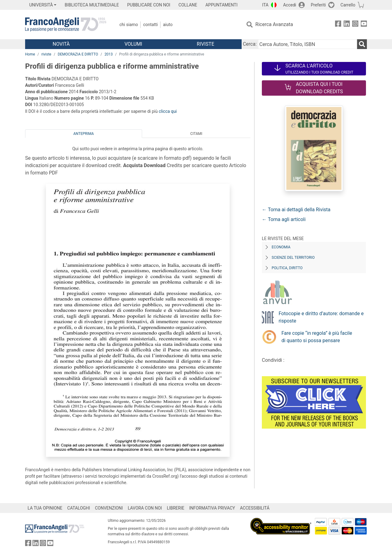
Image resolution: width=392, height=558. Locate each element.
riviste (46, 54)
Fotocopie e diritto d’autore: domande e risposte (321, 317)
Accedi (290, 5)
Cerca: (250, 44)
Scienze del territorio (293, 258)
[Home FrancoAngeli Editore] (66, 25)
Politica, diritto (287, 268)
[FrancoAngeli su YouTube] (364, 25)
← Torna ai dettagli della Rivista (296, 210)
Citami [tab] (196, 134)
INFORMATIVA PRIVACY (212, 508)
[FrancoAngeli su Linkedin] (347, 25)
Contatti (150, 25)
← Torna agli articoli (284, 219)
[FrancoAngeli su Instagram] (355, 25)
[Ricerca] (362, 44)
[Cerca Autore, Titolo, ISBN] (307, 44)
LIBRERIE (176, 508)
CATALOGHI (79, 508)
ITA (265, 5)
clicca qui (168, 111)
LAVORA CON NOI (145, 508)
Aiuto (168, 25)
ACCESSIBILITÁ (255, 508)
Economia (281, 247)
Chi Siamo (129, 25)
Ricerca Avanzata (274, 24)
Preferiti (318, 5)
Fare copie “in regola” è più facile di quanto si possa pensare (317, 337)
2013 (109, 54)
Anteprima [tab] (84, 134)
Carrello (348, 5)
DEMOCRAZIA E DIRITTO (78, 54)
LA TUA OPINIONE (45, 508)
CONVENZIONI (109, 508)
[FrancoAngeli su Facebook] (338, 25)
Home (30, 54)
